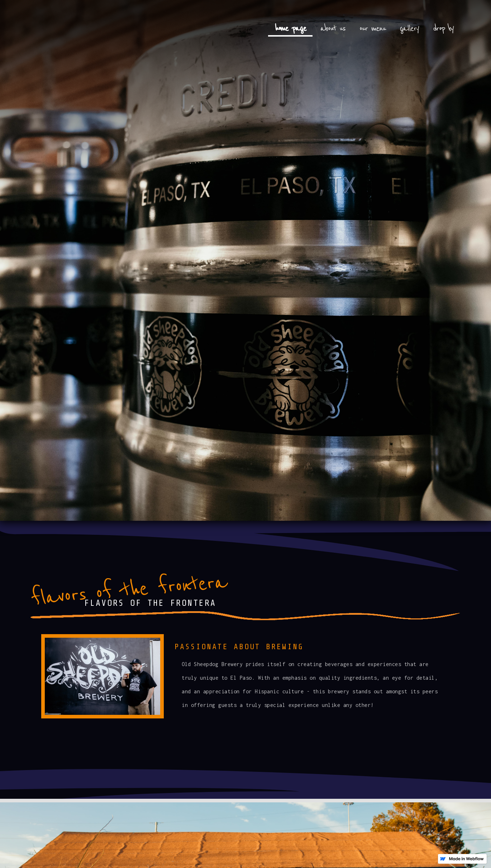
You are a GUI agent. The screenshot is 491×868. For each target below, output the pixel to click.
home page (290, 29)
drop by (443, 29)
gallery (409, 29)
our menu (373, 29)
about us (333, 29)
